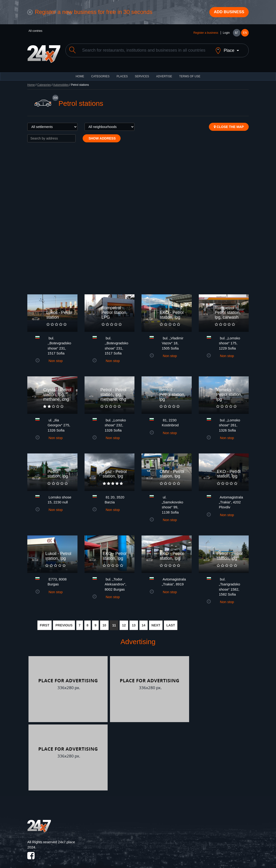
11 (114, 622)
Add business (228, 12)
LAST (171, 622)
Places (122, 73)
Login (226, 33)
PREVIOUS (64, 622)
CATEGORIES (100, 73)
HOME (80, 73)
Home (31, 82)
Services (142, 73)
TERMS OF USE (190, 73)
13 (134, 622)
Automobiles (61, 82)
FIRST (45, 622)
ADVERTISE (164, 73)
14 (144, 622)
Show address (102, 135)
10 (104, 622)
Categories (44, 82)
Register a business (206, 33)
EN (245, 33)
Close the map (229, 123)
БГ (236, 33)
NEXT (156, 622)
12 (124, 622)
